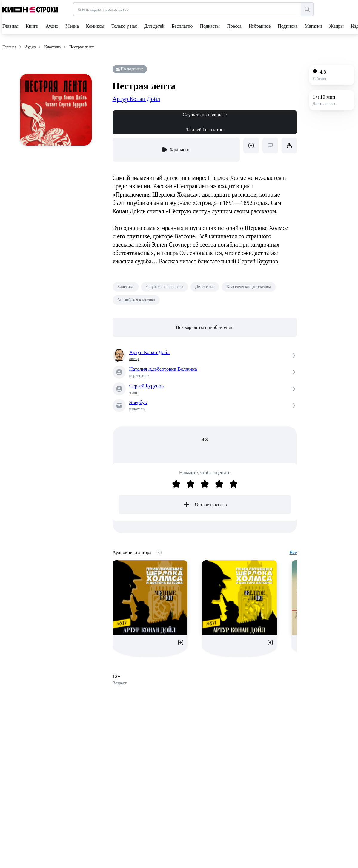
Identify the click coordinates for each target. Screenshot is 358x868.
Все (293, 552)
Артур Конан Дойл (136, 99)
